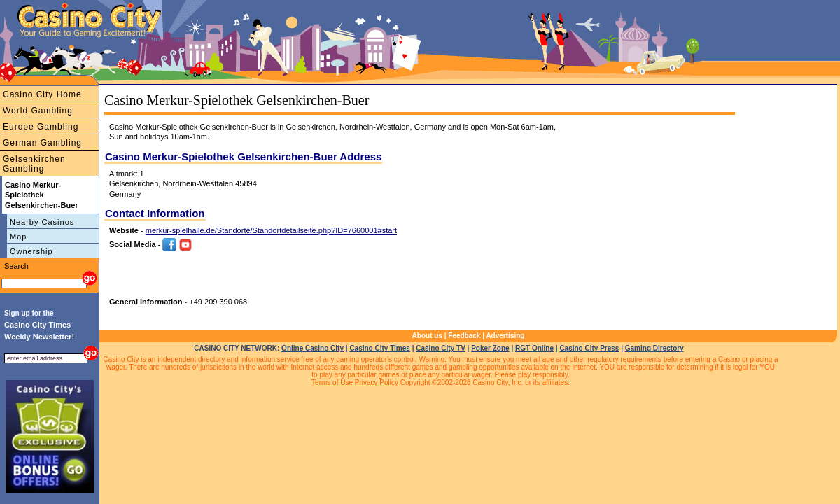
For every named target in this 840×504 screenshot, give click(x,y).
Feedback (464, 336)
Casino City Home (42, 94)
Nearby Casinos (42, 222)
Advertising (505, 336)
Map (18, 237)
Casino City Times (380, 348)
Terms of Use (332, 383)
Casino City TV (441, 348)
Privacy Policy (377, 383)
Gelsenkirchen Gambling (34, 164)
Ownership (31, 251)
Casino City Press (589, 348)
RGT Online (534, 348)
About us (427, 336)
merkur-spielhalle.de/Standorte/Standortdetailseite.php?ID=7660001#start (271, 230)
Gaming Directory (654, 348)
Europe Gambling (41, 127)
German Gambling (42, 143)
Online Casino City (313, 348)
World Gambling (38, 111)
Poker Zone (490, 348)
